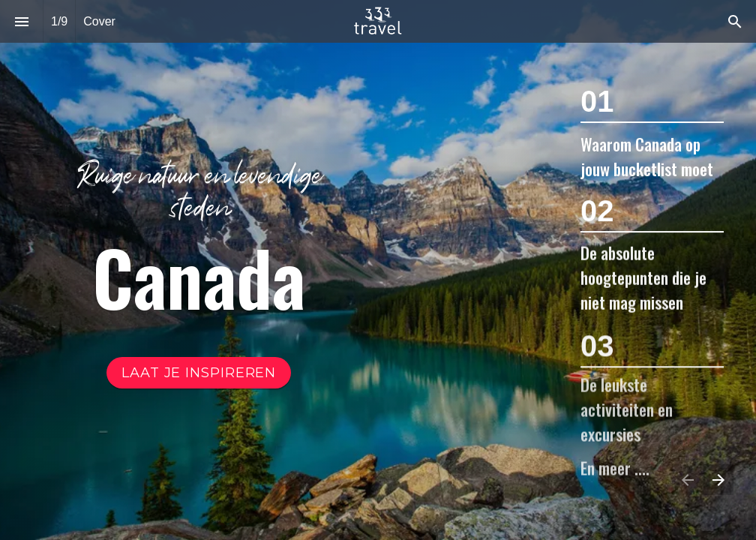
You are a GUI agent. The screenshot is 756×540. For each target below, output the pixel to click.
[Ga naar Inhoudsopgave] (199, 373)
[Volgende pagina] (718, 480)
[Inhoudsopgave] (21, 21)
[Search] (735, 21)
